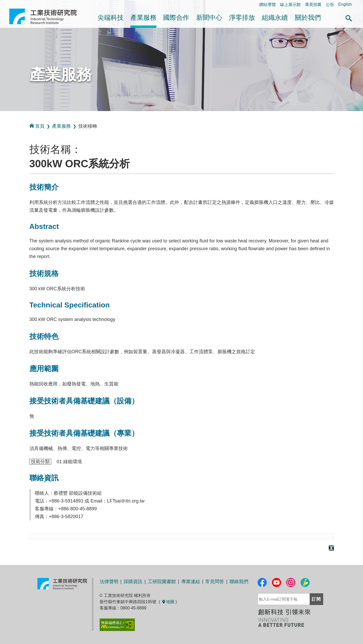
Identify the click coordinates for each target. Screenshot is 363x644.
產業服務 (143, 18)
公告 (330, 5)
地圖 (168, 602)
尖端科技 (111, 18)
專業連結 (191, 582)
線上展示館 (290, 5)
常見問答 (215, 582)
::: (2, 117)
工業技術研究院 (47, 16)
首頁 (37, 126)
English (345, 4)
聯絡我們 (239, 582)
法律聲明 (109, 582)
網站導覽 (268, 5)
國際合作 (176, 18)
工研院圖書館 (162, 582)
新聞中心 (209, 18)
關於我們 (308, 18)
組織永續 (275, 18)
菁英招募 (313, 5)
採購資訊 (133, 582)
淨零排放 (242, 18)
